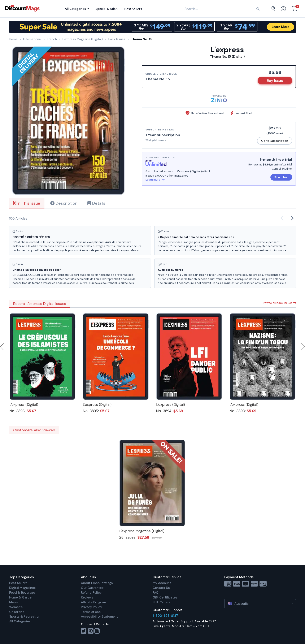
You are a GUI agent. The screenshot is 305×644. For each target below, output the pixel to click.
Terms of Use (91, 612)
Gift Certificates (165, 597)
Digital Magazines (22, 588)
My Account (162, 583)
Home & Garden (21, 597)
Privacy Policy (91, 607)
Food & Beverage (22, 593)
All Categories (20, 621)
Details (96, 203)
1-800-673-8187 (165, 616)
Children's (17, 612)
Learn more (155, 180)
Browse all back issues (279, 303)
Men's (14, 602)
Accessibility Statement (99, 617)
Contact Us (161, 588)
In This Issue (27, 203)
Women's (16, 607)
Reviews (87, 597)
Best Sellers (18, 583)
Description (64, 203)
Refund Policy (91, 593)
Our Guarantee (92, 588)
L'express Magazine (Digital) (142, 531)
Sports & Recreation (25, 617)
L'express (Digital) (24, 405)
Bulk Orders (162, 602)
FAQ (156, 593)
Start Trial (281, 177)
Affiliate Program (93, 602)
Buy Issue (275, 81)
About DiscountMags (97, 583)
